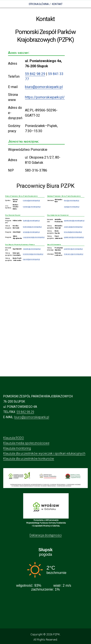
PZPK (56, 634)
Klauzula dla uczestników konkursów (29, 459)
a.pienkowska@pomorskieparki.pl (74, 221)
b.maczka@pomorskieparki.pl (73, 232)
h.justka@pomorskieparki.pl (31, 221)
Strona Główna (39, 4)
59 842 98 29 (35, 74)
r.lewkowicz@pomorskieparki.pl (74, 254)
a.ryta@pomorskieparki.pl (72, 207)
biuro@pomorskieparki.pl (44, 87)
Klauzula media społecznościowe (26, 443)
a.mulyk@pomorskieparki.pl (31, 232)
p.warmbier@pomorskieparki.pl (74, 249)
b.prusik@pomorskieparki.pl (31, 259)
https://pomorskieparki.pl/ (45, 97)
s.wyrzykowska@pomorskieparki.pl (34, 237)
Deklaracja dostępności (46, 535)
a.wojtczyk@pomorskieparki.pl (73, 227)
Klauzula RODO (14, 438)
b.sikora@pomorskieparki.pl (31, 201)
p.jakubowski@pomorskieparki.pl (74, 237)
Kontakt (57, 4)
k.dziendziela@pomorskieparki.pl (33, 254)
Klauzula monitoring (17, 448)
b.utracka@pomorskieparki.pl (32, 207)
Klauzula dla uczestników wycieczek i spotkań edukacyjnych (44, 453)
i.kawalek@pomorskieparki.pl (32, 249)
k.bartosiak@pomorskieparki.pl (32, 227)
